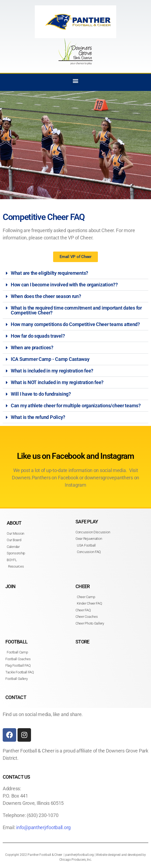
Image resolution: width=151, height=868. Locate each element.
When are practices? (32, 347)
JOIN (10, 586)
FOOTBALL (16, 642)
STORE (82, 642)
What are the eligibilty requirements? (49, 273)
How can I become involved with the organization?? (64, 285)
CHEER (83, 586)
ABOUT (14, 523)
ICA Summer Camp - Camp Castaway (50, 359)
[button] (76, 81)
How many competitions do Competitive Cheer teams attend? (75, 324)
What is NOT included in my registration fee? (57, 382)
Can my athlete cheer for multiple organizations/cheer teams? (76, 406)
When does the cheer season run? (46, 296)
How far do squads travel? (38, 336)
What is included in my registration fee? (52, 371)
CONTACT (16, 697)
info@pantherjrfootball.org (43, 827)
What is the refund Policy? (38, 417)
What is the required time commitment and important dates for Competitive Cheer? (76, 310)
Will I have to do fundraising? (41, 394)
